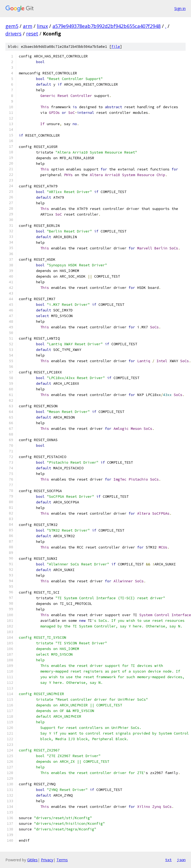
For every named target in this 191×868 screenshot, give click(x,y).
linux (42, 26)
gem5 (12, 26)
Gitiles (32, 860)
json (181, 860)
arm (28, 26)
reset (32, 34)
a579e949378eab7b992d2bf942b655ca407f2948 (107, 26)
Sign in (180, 8)
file (116, 47)
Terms (62, 860)
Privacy (47, 860)
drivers (13, 34)
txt (168, 860)
